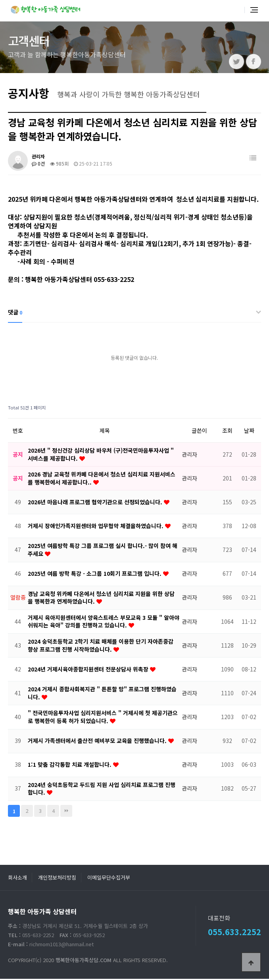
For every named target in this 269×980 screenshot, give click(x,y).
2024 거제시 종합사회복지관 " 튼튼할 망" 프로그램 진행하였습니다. (102, 694)
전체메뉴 (254, 11)
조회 (227, 432)
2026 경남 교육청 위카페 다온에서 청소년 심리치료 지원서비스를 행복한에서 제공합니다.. (102, 479)
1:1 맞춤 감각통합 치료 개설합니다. (70, 766)
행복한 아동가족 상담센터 (46, 9)
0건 (38, 165)
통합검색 (234, 11)
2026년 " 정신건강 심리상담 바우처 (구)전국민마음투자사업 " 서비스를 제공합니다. (101, 455)
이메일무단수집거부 (109, 879)
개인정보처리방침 (57, 879)
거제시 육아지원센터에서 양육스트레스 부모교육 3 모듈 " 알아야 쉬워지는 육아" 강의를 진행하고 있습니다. (104, 623)
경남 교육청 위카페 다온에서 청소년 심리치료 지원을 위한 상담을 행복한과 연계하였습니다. (101, 598)
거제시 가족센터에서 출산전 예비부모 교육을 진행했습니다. (98, 742)
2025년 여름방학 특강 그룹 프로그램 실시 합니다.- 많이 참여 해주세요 (103, 551)
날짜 (249, 432)
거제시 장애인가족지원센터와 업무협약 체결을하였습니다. (96, 527)
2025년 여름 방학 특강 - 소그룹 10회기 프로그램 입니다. (95, 575)
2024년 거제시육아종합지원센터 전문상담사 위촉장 (89, 670)
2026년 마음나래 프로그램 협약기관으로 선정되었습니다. (96, 503)
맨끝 (66, 812)
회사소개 (17, 879)
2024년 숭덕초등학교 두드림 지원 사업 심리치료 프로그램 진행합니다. (102, 789)
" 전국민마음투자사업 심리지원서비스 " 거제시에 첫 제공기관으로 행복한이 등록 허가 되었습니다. (103, 718)
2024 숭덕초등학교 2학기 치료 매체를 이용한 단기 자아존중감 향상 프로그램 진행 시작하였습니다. (101, 646)
